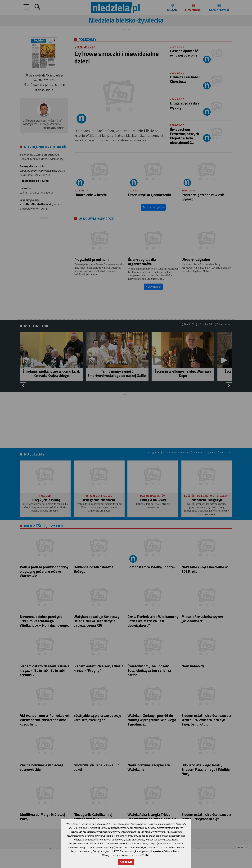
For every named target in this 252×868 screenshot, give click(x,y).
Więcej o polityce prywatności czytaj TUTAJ (126, 855)
